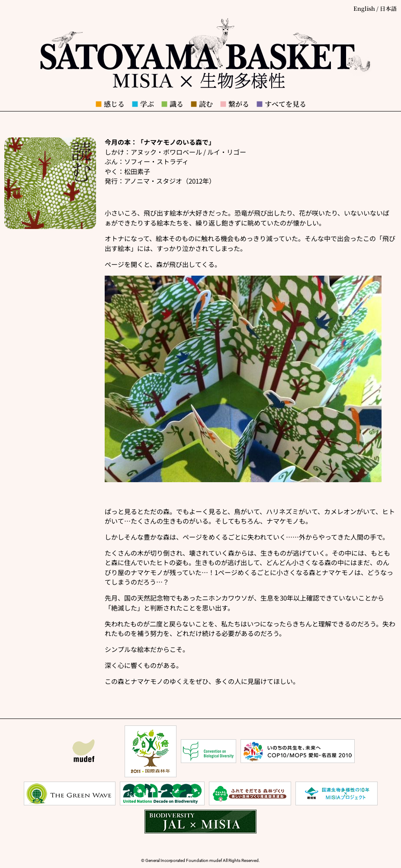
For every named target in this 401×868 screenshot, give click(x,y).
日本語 (388, 8)
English (364, 8)
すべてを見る (281, 104)
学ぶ (143, 104)
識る (172, 104)
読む (202, 104)
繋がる (234, 104)
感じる (110, 104)
